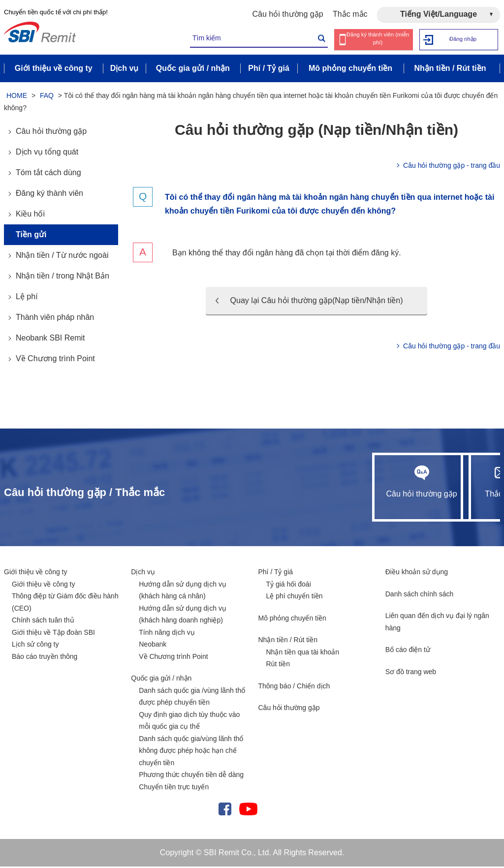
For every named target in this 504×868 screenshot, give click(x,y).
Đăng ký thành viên (49, 195)
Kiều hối (30, 216)
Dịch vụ (143, 574)
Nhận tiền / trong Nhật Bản (63, 278)
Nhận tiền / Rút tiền (288, 642)
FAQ (47, 97)
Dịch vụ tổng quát (47, 154)
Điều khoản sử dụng (417, 574)
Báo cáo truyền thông (45, 658)
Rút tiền (278, 666)
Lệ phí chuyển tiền (295, 598)
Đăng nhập (463, 39)
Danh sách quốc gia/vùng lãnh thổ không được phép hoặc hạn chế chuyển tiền (191, 752)
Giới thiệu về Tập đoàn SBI (53, 634)
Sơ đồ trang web (411, 673)
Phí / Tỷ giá (276, 574)
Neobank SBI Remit (50, 340)
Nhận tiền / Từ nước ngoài (62, 257)
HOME (17, 97)
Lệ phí (27, 298)
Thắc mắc (350, 14)
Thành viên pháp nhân (55, 319)
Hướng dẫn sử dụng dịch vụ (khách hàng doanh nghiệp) (183, 616)
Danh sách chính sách (420, 595)
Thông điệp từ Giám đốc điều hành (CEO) (65, 604)
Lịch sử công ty (35, 646)
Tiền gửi (31, 236)
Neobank (153, 646)
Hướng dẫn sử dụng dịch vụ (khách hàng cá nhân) (183, 592)
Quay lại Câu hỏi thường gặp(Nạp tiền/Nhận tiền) (317, 302)
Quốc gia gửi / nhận (161, 680)
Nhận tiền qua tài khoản (303, 653)
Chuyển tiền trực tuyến (174, 788)
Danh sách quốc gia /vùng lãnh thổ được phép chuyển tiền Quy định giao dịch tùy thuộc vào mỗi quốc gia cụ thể (192, 710)
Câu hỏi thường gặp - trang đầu (452, 167)
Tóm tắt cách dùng (48, 174)
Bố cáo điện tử (408, 651)
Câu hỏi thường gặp (288, 14)
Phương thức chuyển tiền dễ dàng (191, 776)
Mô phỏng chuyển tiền (292, 620)
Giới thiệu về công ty (36, 574)
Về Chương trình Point (55, 360)
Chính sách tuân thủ (43, 622)
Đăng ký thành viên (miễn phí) (378, 39)
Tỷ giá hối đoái (289, 586)
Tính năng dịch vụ (167, 634)
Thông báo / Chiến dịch (294, 687)
